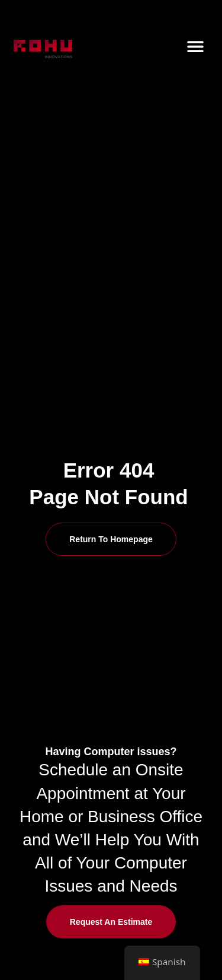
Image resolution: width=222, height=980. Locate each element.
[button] (196, 46)
